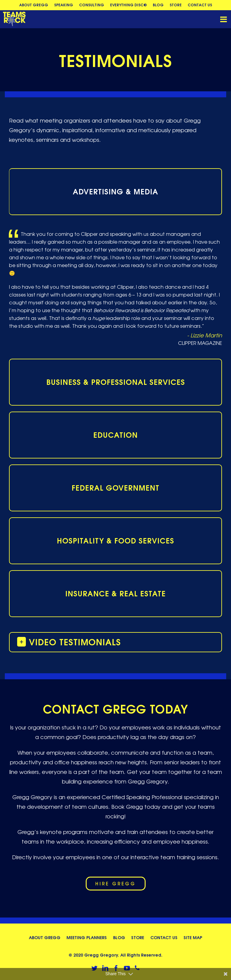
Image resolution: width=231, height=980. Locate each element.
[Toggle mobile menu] (224, 19)
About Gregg (45, 937)
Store (138, 937)
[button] (115, 642)
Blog (119, 937)
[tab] (115, 192)
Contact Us (164, 937)
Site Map (193, 937)
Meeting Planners (87, 937)
